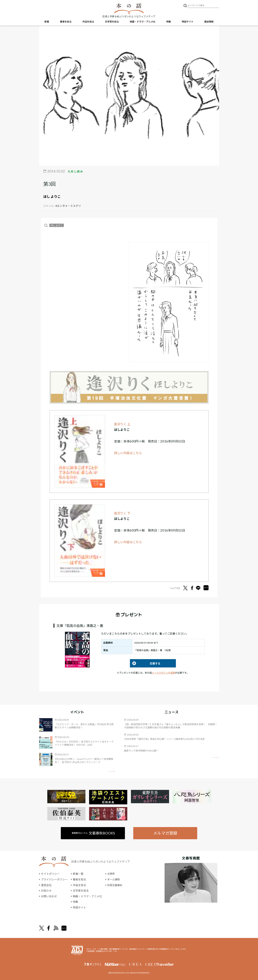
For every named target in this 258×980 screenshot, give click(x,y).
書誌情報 (209, 22)
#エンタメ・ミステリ (68, 206)
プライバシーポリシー (54, 880)
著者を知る (66, 22)
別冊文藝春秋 (115, 885)
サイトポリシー (50, 874)
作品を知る (88, 22)
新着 (47, 22)
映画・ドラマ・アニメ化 (143, 22)
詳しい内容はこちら (128, 453)
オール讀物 (114, 880)
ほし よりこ (52, 196)
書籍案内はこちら (93, 833)
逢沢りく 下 (122, 513)
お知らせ (46, 891)
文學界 (111, 874)
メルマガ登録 (165, 833)
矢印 (111, 771)
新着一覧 (78, 874)
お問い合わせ (49, 896)
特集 (169, 22)
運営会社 (46, 885)
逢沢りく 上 (122, 424)
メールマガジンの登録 (163, 673)
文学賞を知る (112, 22)
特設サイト (188, 22)
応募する (145, 663)
